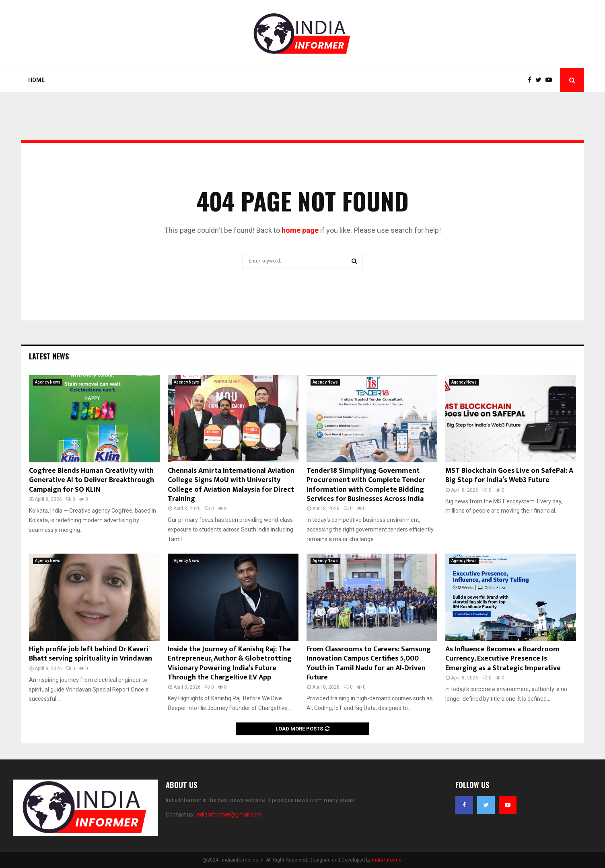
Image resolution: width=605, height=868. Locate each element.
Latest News (49, 356)
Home (36, 80)
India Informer (388, 860)
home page (300, 230)
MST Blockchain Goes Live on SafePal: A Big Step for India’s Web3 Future (509, 475)
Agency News (48, 382)
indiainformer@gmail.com (229, 815)
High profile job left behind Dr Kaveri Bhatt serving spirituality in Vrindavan (91, 654)
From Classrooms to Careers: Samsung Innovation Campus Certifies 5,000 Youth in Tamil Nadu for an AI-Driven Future (369, 663)
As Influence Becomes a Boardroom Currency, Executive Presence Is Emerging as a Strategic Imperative (503, 659)
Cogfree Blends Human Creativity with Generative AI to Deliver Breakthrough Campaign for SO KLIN (92, 480)
